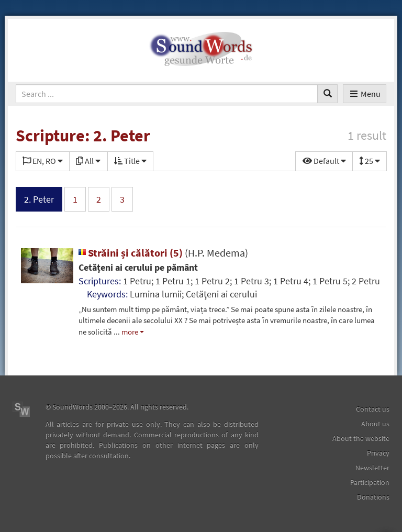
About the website (361, 438)
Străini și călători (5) (163, 253)
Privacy (378, 453)
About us (375, 424)
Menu (365, 94)
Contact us (373, 409)
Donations (373, 497)
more (130, 332)
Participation (370, 482)
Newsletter (372, 468)
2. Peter (39, 199)
